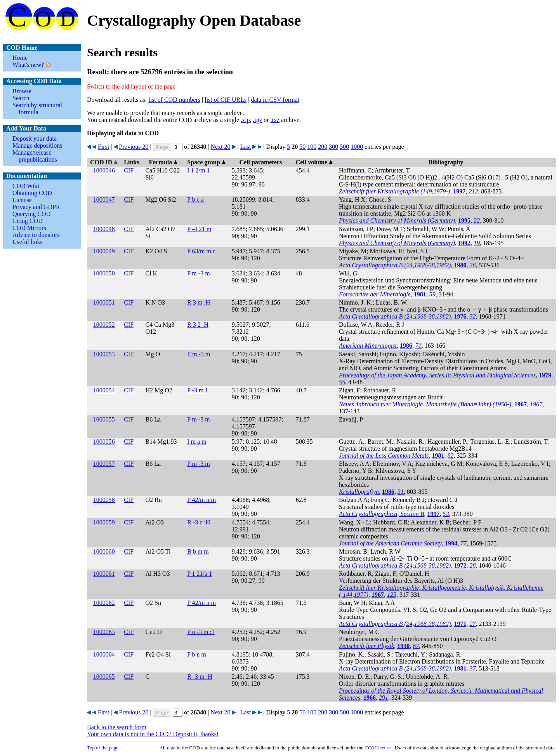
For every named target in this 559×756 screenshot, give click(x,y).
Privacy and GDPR (36, 207)
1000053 (104, 354)
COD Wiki (26, 186)
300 (333, 147)
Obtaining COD (32, 193)
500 (344, 147)
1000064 (104, 654)
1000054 (104, 390)
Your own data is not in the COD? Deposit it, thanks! (153, 734)
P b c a (195, 199)
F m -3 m (199, 354)
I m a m (197, 442)
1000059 (104, 522)
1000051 (104, 302)
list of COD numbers (174, 100)
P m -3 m (199, 273)
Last (246, 147)
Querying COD (31, 214)
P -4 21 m (199, 229)
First (103, 147)
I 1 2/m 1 (198, 170)
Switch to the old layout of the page (131, 86)
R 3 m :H (199, 302)
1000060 (104, 551)
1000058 (104, 500)
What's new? (28, 65)
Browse (22, 91)
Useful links (28, 242)
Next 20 (220, 147)
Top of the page (103, 748)
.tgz (258, 120)
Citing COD (28, 221)
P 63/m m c (201, 251)
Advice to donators (36, 235)
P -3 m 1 (198, 390)
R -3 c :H (199, 522)
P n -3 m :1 (201, 632)
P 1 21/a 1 (200, 574)
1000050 (104, 273)
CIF (129, 170)
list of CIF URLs (226, 100)
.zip (245, 120)
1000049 (104, 251)
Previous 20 (134, 147)
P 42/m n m (201, 500)
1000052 (104, 325)
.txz (275, 120)
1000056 (104, 442)
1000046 (104, 170)
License (22, 200)
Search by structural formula (37, 109)
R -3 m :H (200, 677)
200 (323, 147)
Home (20, 58)
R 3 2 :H (198, 325)
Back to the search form (117, 727)
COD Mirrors (29, 228)
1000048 (104, 229)
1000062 (104, 603)
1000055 (104, 419)
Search (21, 98)
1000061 (104, 574)
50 (302, 147)
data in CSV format (275, 100)
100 (312, 147)
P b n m (197, 654)
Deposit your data (35, 138)
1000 (357, 147)
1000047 (104, 199)
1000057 (104, 464)
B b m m (198, 551)
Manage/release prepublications (35, 156)
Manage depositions (37, 145)
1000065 (104, 677)
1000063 (104, 632)
